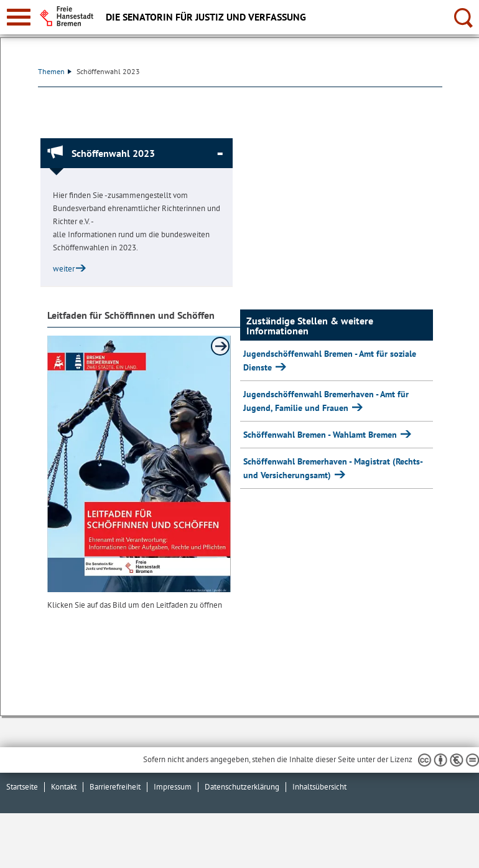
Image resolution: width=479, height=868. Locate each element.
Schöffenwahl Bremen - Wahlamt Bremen (321, 435)
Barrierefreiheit (115, 787)
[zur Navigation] (19, 17)
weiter (64, 269)
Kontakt (64, 787)
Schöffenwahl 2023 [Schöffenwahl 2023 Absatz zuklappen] (113, 153)
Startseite (22, 787)
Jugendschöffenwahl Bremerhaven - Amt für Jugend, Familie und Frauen (326, 401)
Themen (55, 71)
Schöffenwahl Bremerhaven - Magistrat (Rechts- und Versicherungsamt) (333, 468)
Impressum (173, 787)
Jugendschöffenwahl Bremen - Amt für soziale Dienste (330, 361)
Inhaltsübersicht (319, 787)
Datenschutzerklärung (242, 787)
